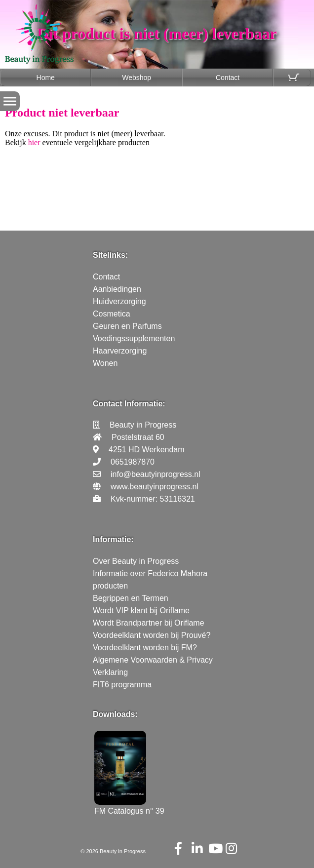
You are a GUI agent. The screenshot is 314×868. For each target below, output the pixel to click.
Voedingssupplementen (134, 338)
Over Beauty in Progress (136, 561)
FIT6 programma (122, 685)
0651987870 (133, 462)
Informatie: (113, 539)
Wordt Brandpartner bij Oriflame (149, 623)
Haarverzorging (120, 351)
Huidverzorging (119, 301)
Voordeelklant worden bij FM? (145, 648)
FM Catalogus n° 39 (129, 807)
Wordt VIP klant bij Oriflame (141, 611)
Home (46, 78)
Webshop (137, 78)
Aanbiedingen (117, 289)
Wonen (105, 363)
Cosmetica (112, 314)
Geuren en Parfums (127, 326)
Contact (228, 78)
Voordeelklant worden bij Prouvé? (152, 635)
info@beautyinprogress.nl (156, 474)
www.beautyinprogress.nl (155, 487)
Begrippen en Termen (131, 598)
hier (34, 142)
